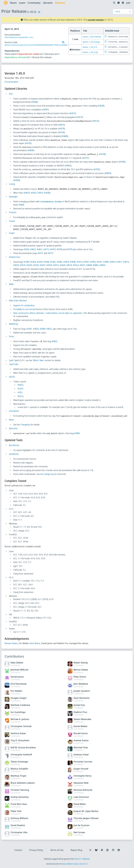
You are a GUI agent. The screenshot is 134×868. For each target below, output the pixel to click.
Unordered (14, 411)
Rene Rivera (35, 643)
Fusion (12, 221)
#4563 (34, 193)
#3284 (33, 262)
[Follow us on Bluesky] (96, 850)
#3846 (73, 262)
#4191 (86, 158)
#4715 (47, 249)
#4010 (113, 262)
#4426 (69, 265)
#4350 (56, 265)
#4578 (62, 129)
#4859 (108, 173)
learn (22, 3)
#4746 (103, 154)
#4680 (65, 136)
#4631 (40, 249)
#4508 (47, 193)
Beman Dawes (11, 643)
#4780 (122, 162)
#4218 (30, 265)
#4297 (50, 265)
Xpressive (13, 428)
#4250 (43, 265)
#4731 (41, 253)
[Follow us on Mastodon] (102, 850)
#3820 (36, 329)
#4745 (28, 143)
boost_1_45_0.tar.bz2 (92, 37)
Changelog (26, 425)
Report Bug (76, 850)
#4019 (16, 265)
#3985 (106, 262)
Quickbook (14, 454)
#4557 (89, 265)
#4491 (46, 110)
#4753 (53, 249)
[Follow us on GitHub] (113, 850)
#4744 (62, 132)
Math (12, 284)
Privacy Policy (36, 850)
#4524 (83, 265)
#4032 (49, 329)
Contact (19, 850)
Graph (12, 233)
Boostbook (14, 445)
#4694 (109, 265)
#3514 (21, 396)
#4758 (60, 249)
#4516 (76, 265)
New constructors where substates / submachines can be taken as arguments (48, 313)
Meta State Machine (18, 300)
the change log (47, 474)
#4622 (33, 249)
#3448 (47, 262)
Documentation (12, 82)
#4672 (73, 113)
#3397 (21, 389)
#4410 (21, 385)
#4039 (23, 265)
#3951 (100, 262)
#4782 (97, 169)
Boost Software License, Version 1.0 (75, 864)
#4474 (41, 193)
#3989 (43, 329)
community (34, 3)
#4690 (31, 150)
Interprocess (15, 257)
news (14, 3)
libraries (48, 3)
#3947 (86, 262)
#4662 (68, 166)
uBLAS (12, 377)
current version (96, 20)
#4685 (103, 265)
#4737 (51, 253)
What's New (39, 360)
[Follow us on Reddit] (107, 850)
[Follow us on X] (90, 850)
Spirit (11, 360)
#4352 (63, 265)
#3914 (80, 262)
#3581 (29, 329)
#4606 (22, 205)
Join (128, 3)
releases (60, 3)
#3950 (93, 262)
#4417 (120, 262)
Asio (11, 94)
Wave (12, 420)
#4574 (96, 121)
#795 (20, 392)
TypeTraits (14, 364)
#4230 (36, 265)
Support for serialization (24, 305)
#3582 (53, 262)
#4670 (27, 193)
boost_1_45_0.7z (90, 47)
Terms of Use (57, 850)
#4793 (70, 249)
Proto (12, 336)
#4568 (35, 102)
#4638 (101, 106)
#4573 (80, 117)
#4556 (27, 249)
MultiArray (14, 324)
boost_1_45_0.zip (91, 52)
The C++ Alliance (82, 859)
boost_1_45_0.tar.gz (92, 42)
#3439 (40, 262)
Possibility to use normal (24, 309)
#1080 (27, 262)
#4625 (62, 125)
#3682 (60, 262)
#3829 (66, 262)
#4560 (17, 180)
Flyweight (13, 197)
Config (12, 184)
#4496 (77, 433)
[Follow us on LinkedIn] (118, 850)
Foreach (13, 212)
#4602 (55, 341)
